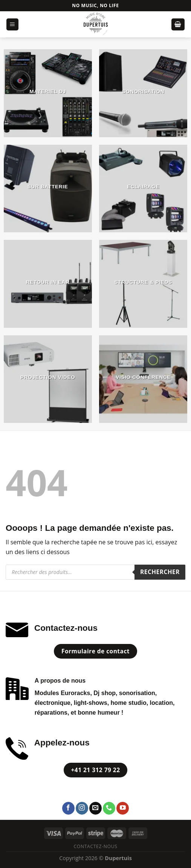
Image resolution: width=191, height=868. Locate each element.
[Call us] (109, 808)
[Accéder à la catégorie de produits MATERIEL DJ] (48, 93)
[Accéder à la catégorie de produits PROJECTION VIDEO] (48, 379)
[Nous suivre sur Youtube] (123, 808)
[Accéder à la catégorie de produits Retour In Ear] (48, 284)
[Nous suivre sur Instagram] (82, 808)
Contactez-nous (95, 846)
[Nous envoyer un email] (95, 808)
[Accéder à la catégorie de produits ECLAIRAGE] (143, 189)
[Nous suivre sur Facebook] (68, 808)
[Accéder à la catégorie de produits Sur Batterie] (48, 189)
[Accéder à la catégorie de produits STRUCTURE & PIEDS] (143, 284)
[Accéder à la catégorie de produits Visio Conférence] (143, 379)
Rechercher (160, 572)
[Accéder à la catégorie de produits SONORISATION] (143, 93)
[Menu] (13, 25)
